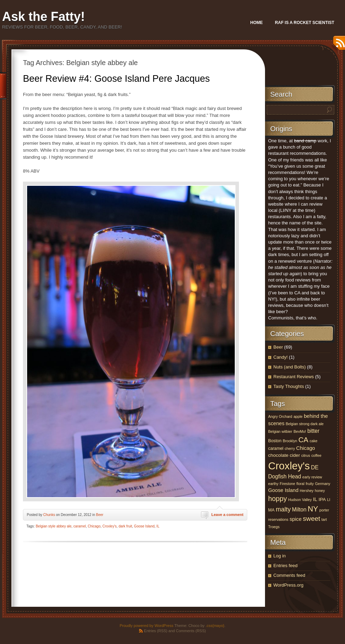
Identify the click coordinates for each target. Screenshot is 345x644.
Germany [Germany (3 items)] (323, 484)
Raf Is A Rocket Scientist (305, 23)
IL (158, 526)
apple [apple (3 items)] (298, 416)
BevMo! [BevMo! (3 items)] (300, 431)
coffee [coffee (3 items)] (316, 455)
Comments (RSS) (191, 631)
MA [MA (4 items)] (271, 510)
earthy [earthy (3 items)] (273, 484)
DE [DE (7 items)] (315, 467)
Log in (279, 556)
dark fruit (125, 526)
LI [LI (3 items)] (329, 500)
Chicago (94, 526)
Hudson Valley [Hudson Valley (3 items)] (300, 500)
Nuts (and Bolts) (290, 367)
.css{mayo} (215, 626)
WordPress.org (288, 585)
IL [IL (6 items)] (315, 499)
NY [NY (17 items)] (313, 509)
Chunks (49, 515)
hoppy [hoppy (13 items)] (278, 499)
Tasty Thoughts (289, 386)
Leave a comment (227, 515)
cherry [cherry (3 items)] (290, 448)
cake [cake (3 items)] (314, 441)
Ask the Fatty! (43, 17)
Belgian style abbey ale (54, 526)
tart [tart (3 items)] (324, 519)
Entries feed (285, 566)
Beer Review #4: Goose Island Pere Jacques (116, 79)
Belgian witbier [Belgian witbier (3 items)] (280, 431)
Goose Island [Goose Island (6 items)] (283, 490)
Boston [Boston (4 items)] (275, 441)
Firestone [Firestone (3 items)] (287, 484)
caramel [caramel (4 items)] (276, 448)
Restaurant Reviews (294, 377)
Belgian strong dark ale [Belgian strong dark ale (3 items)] (304, 424)
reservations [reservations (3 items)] (278, 519)
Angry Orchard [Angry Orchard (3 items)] (280, 416)
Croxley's (110, 526)
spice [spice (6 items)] (296, 519)
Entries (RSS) (156, 631)
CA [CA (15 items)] (303, 440)
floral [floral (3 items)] (300, 484)
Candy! (280, 357)
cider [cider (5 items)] (295, 455)
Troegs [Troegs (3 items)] (274, 527)
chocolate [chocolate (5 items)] (278, 455)
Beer (100, 515)
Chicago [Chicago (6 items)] (306, 448)
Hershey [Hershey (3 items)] (307, 491)
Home (257, 23)
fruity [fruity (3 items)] (310, 484)
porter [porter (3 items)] (324, 510)
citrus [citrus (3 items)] (306, 455)
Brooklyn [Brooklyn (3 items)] (290, 441)
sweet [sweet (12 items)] (312, 519)
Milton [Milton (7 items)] (299, 510)
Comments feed (289, 575)
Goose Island (144, 526)
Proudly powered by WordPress (146, 626)
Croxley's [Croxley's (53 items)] (289, 466)
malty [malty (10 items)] (283, 509)
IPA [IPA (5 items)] (322, 499)
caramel (80, 526)
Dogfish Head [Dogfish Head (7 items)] (285, 476)
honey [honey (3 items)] (320, 491)
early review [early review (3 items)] (312, 477)
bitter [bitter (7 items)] (314, 431)
